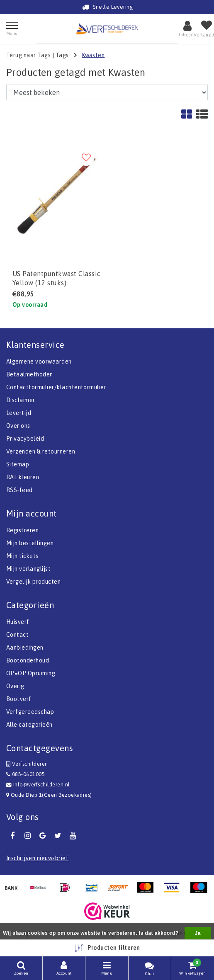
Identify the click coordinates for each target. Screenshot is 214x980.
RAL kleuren (23, 477)
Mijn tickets (22, 556)
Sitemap (18, 464)
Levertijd (19, 413)
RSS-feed (19, 490)
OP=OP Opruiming (31, 673)
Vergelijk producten (33, 582)
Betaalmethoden (30, 374)
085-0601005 (26, 774)
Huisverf (18, 622)
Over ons (18, 426)
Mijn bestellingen (30, 543)
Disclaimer (21, 400)
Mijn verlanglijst (28, 569)
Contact (17, 635)
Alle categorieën (29, 725)
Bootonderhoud (28, 660)
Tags (62, 55)
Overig (15, 686)
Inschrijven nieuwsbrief (37, 858)
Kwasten (93, 55)
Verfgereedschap (30, 712)
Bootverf (19, 699)
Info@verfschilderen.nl (38, 785)
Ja (198, 933)
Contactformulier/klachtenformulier (56, 387)
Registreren (22, 530)
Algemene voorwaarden (39, 361)
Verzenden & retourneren (41, 451)
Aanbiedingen (25, 648)
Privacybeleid (25, 439)
